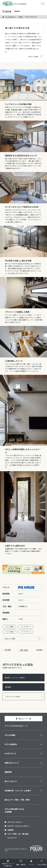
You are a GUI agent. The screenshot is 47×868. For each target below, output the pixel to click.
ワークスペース (26, 632)
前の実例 (7, 650)
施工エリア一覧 (25, 719)
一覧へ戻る (23, 650)
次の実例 (40, 650)
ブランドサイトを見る (23, 696)
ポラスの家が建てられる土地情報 (14, 810)
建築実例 (21, 17)
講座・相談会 (21, 864)
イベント (31, 864)
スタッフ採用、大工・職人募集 (18, 834)
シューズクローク (25, 627)
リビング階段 (9, 627)
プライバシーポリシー (15, 822)
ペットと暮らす (10, 632)
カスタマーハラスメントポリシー (19, 826)
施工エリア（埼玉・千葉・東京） (18, 800)
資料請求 (23, 687)
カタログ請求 (42, 864)
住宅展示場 (8, 865)
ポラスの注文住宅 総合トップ (16, 726)
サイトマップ (12, 838)
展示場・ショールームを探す (23, 678)
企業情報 (10, 830)
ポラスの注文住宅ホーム (11, 17)
